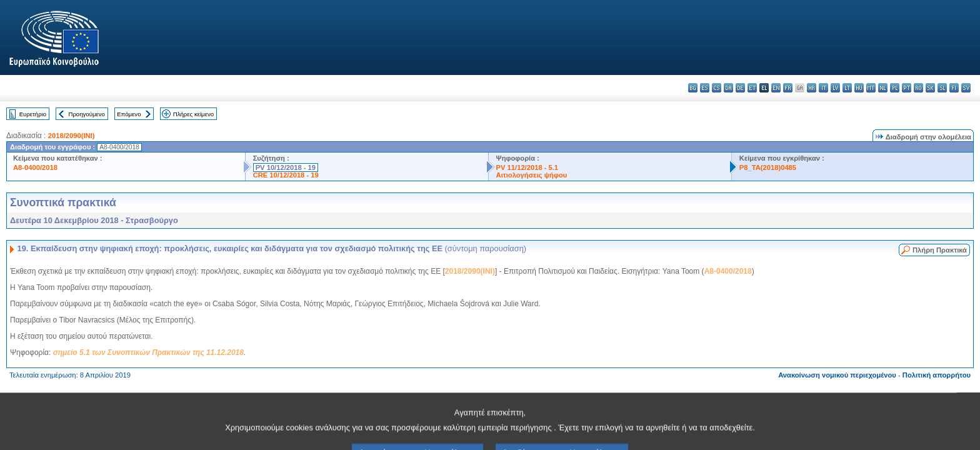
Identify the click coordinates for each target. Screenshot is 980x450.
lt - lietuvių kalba (847, 88)
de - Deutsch (740, 88)
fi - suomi (954, 88)
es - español (705, 88)
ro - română (918, 88)
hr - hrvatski (812, 88)
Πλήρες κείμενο (193, 114)
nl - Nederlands (883, 88)
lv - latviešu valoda (835, 88)
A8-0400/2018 (35, 167)
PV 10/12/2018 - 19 (286, 167)
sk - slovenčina (930, 88)
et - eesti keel (752, 88)
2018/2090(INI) (72, 136)
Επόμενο (129, 114)
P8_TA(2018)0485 (768, 167)
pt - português (907, 88)
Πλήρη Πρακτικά (940, 250)
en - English (776, 88)
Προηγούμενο (86, 114)
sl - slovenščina (942, 88)
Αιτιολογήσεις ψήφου (532, 175)
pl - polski (895, 88)
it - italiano (823, 88)
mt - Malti (871, 88)
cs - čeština (717, 88)
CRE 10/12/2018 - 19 (286, 175)
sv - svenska (966, 88)
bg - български (693, 88)
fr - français (788, 88)
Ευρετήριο (33, 114)
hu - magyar (859, 88)
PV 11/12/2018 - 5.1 (527, 167)
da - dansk (728, 88)
